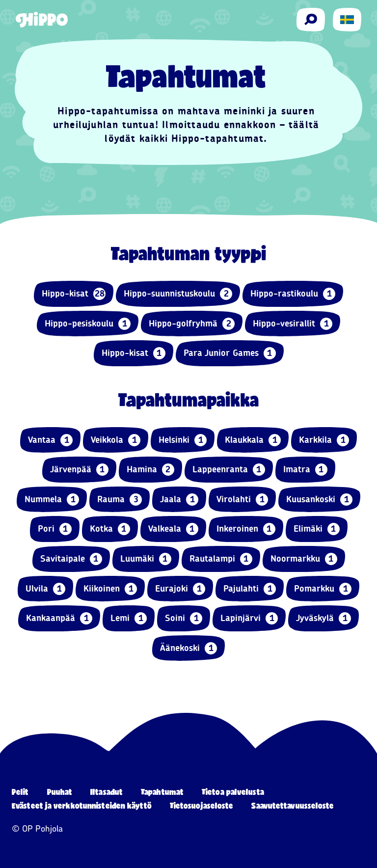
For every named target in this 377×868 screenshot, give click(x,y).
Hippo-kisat (74, 294)
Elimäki (317, 529)
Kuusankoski (319, 500)
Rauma (120, 500)
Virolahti (242, 500)
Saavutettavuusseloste (293, 805)
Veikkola (116, 440)
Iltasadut (107, 792)
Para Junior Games (230, 353)
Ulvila (45, 589)
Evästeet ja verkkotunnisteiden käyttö (82, 805)
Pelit (20, 792)
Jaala (179, 500)
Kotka (110, 529)
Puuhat (60, 792)
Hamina (150, 470)
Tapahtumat (162, 792)
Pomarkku (323, 589)
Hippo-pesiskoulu (88, 324)
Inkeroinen (246, 529)
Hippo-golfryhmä (192, 324)
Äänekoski (188, 648)
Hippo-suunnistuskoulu (178, 294)
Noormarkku (304, 559)
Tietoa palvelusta (233, 792)
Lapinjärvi (249, 618)
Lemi (129, 618)
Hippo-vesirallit (293, 324)
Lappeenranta (229, 470)
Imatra (305, 470)
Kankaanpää (59, 618)
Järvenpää (79, 470)
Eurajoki (180, 589)
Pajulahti (250, 589)
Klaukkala (253, 440)
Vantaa (50, 440)
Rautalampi (221, 559)
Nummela (52, 500)
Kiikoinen (110, 589)
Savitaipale (71, 559)
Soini (184, 618)
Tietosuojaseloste (202, 805)
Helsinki (183, 440)
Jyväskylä (323, 618)
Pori (55, 529)
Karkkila (324, 440)
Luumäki (146, 559)
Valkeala (173, 529)
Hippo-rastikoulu (293, 294)
